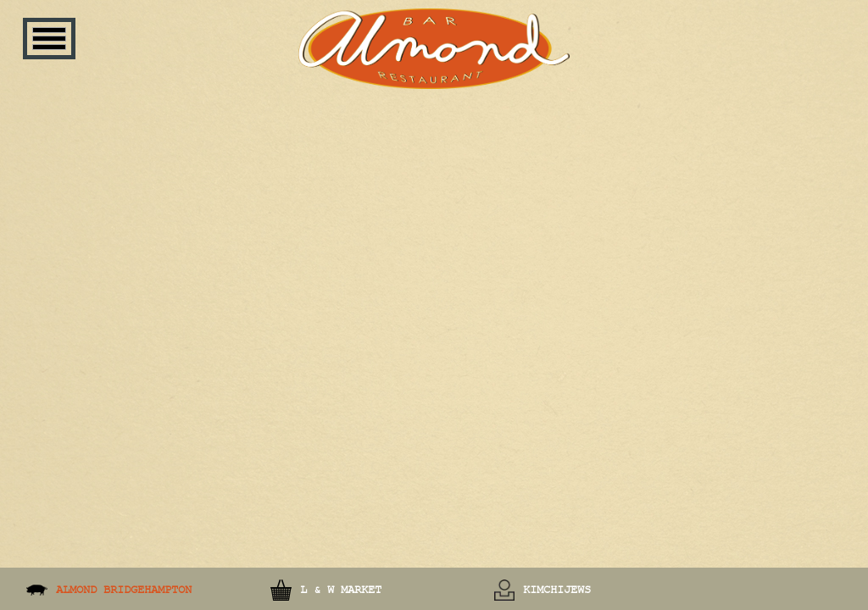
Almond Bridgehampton (124, 589)
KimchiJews (557, 589)
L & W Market (341, 589)
